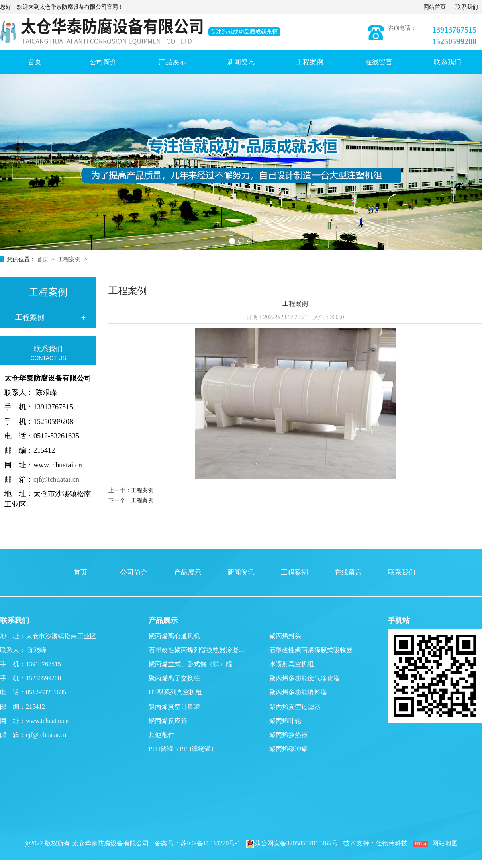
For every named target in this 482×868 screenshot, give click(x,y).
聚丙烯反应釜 (168, 721)
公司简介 (103, 62)
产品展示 (172, 62)
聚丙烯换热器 (288, 735)
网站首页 (435, 7)
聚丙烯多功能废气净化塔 (304, 678)
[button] (232, 241)
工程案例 (310, 62)
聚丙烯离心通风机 (174, 636)
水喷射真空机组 (292, 664)
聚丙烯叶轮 (285, 721)
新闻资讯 (241, 62)
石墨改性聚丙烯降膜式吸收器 (311, 650)
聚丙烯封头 (285, 636)
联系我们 (467, 7)
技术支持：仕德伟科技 (376, 843)
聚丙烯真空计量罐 (174, 707)
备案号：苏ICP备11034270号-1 (198, 843)
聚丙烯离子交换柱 (174, 678)
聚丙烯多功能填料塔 (298, 692)
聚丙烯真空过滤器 (295, 707)
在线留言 (379, 62)
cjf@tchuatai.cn (56, 479)
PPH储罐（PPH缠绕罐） (183, 749)
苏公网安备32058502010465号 (292, 843)
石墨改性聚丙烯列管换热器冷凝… (197, 650)
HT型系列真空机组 (175, 692)
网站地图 (445, 843)
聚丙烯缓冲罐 (288, 749)
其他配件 (161, 735)
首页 (35, 62)
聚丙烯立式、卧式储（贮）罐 (190, 664)
